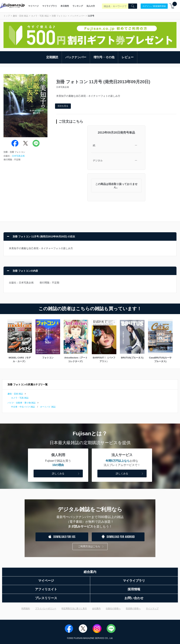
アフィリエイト (46, 589)
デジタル (98, 160)
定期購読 (52, 57)
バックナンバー (77, 16)
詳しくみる (66, 474)
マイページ (33, 6)
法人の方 (91, 6)
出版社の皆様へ (113, 608)
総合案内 (90, 572)
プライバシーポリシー (46, 608)
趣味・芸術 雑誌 (20, 16)
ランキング (78, 6)
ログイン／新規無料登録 (154, 6)
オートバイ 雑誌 (48, 407)
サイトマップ (152, 608)
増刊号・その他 (104, 57)
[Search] (133, 6)
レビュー (128, 57)
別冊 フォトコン (59, 16)
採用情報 (134, 589)
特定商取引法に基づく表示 (74, 608)
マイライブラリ (50, 6)
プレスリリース (46, 598)
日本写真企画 (18, 156)
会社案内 (96, 608)
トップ (7, 16)
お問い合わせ (134, 598)
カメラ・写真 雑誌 (40, 16)
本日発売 (65, 6)
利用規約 (26, 608)
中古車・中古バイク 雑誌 (23, 407)
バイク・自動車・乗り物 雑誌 (22, 403)
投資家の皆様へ (133, 608)
